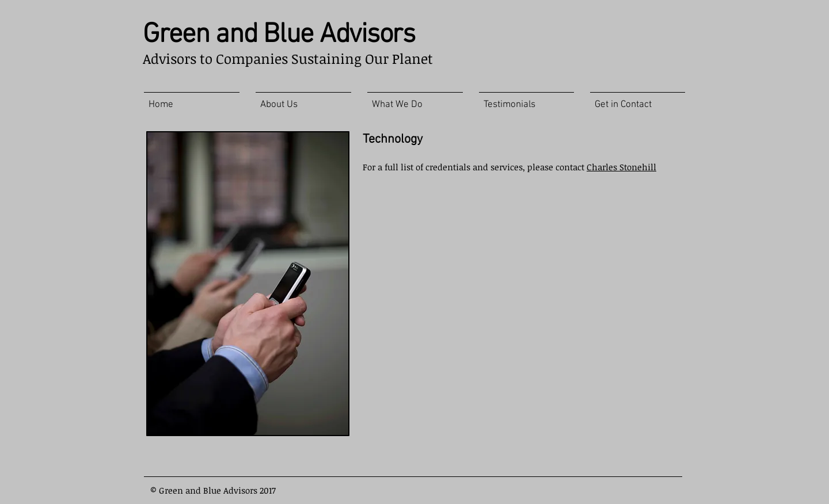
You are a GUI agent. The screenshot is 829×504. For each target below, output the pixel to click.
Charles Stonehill (621, 167)
